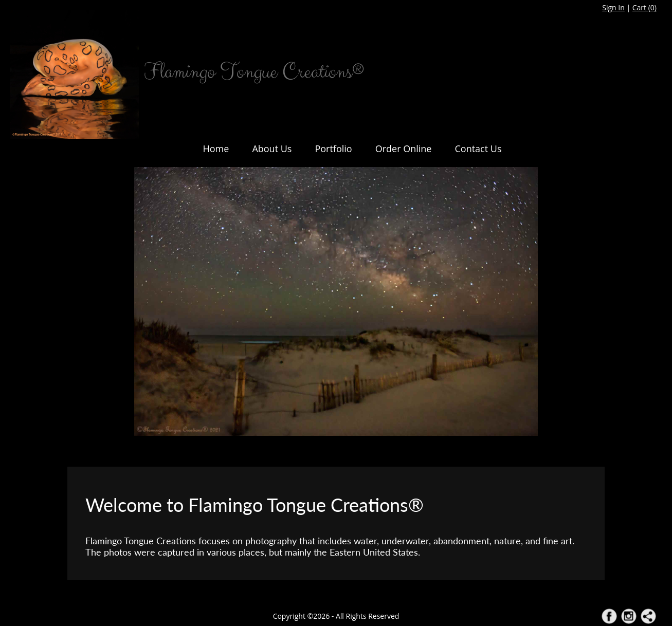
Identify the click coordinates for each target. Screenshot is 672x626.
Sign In (613, 7)
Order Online (404, 149)
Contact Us (478, 149)
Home (216, 149)
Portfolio (333, 149)
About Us (272, 149)
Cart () (644, 7)
